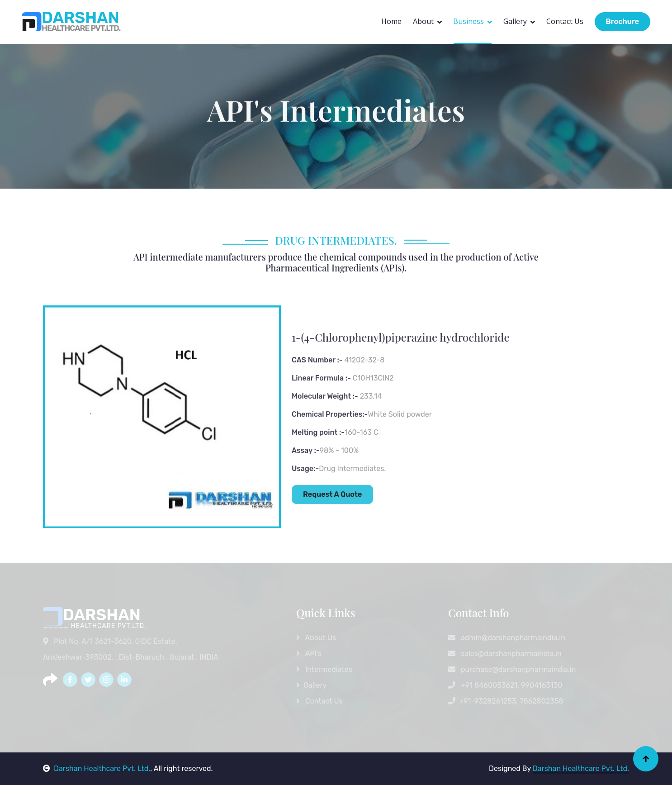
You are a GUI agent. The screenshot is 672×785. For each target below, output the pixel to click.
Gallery (515, 21)
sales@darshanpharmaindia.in (505, 654)
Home (391, 21)
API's (309, 654)
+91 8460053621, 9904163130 (505, 685)
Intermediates (324, 669)
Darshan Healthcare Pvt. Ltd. (97, 768)
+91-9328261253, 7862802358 (506, 701)
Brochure (622, 21)
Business (469, 21)
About (423, 21)
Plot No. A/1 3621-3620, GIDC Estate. (111, 641)
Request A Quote (332, 526)
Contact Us (565, 21)
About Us (316, 638)
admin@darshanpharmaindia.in (507, 638)
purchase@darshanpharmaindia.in (512, 669)
